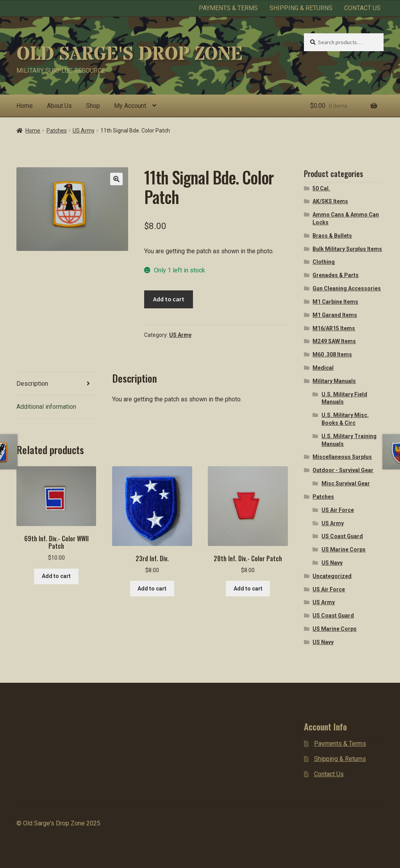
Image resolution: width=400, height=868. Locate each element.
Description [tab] (32, 384)
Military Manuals (334, 381)
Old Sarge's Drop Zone (129, 54)
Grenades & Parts (336, 275)
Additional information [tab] (46, 407)
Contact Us (362, 8)
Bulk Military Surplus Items (347, 249)
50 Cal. (321, 188)
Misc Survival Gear (346, 483)
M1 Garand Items (335, 315)
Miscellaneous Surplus (342, 457)
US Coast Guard (342, 536)
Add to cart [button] (56, 576)
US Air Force (338, 510)
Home (25, 106)
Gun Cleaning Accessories (347, 288)
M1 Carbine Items (335, 302)
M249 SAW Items (334, 341)
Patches (57, 131)
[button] (116, 179)
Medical (323, 368)
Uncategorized (332, 576)
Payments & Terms (228, 8)
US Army (84, 131)
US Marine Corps (344, 549)
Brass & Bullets (332, 236)
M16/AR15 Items (334, 328)
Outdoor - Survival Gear (343, 470)
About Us (59, 106)
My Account (130, 106)
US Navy (332, 563)
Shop (93, 106)
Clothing (324, 262)
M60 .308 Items (332, 354)
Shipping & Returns (301, 8)
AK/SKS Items (330, 201)
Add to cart (169, 299)
